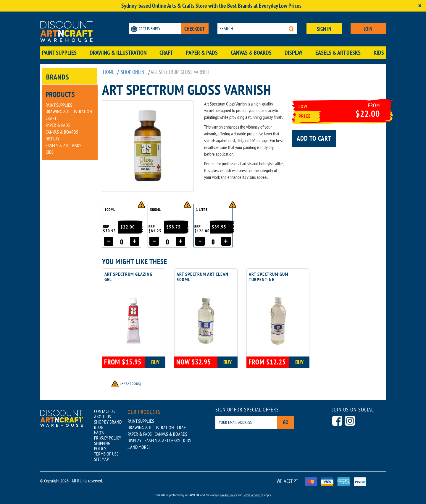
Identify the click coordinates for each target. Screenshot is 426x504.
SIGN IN (324, 29)
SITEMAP (101, 459)
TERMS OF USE (106, 454)
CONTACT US (104, 411)
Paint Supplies (59, 53)
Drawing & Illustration (118, 53)
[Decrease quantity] (109, 241)
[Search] (291, 29)
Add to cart (314, 138)
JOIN (368, 29)
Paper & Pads (202, 53)
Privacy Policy (228, 495)
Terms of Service (253, 495)
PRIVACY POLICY (108, 438)
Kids (379, 53)
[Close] (420, 6)
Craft (166, 53)
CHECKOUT (195, 29)
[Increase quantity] (135, 241)
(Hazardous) (126, 384)
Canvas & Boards (251, 53)
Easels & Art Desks (338, 53)
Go (286, 422)
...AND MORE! (139, 447)
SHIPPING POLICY (102, 446)
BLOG (99, 427)
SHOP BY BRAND (108, 422)
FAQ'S (99, 432)
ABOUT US (103, 417)
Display (294, 53)
